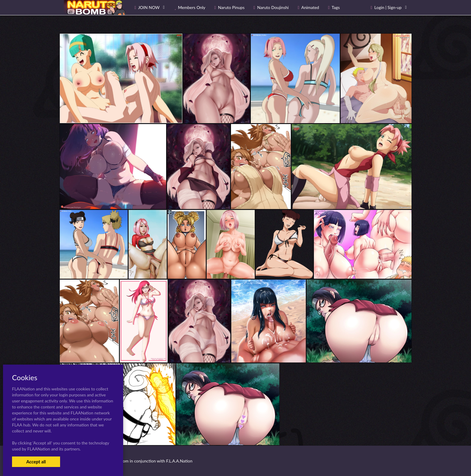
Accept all (36, 462)
